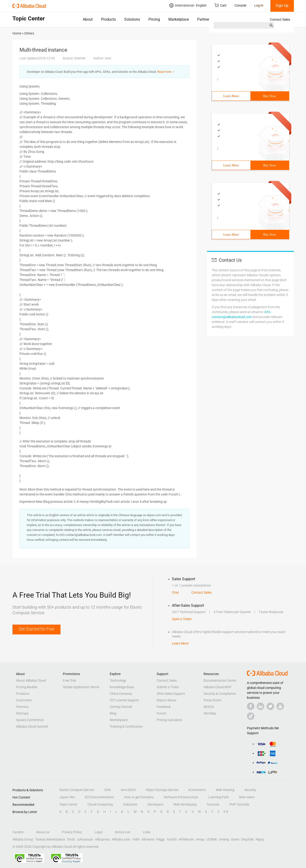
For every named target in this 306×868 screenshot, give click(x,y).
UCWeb (212, 839)
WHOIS (209, 707)
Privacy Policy (72, 832)
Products (108, 19)
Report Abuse (166, 700)
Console (240, 5)
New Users (247, 797)
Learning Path (219, 797)
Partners (204, 19)
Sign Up (282, 6)
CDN (107, 790)
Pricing (154, 19)
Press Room (212, 700)
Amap (200, 839)
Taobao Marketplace (50, 839)
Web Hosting (225, 790)
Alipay (260, 839)
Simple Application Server (81, 687)
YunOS (172, 839)
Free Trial (69, 680)
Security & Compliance (220, 694)
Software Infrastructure (181, 797)
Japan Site (67, 797)
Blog (113, 713)
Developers (155, 804)
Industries (130, 804)
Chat (175, 592)
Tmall (71, 839)
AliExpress (102, 839)
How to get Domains (139, 797)
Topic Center (68, 804)
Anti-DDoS (128, 790)
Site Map (210, 713)
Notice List (123, 832)
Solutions (132, 19)
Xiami (235, 839)
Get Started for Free (36, 629)
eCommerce (197, 790)
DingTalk (247, 839)
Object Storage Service (162, 790)
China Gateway (121, 694)
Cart (221, 5)
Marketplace (179, 19)
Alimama (148, 839)
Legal (98, 832)
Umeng (224, 839)
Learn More (231, 96)
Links (147, 832)
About (88, 19)
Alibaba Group (23, 839)
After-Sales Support (171, 694)
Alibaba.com (121, 839)
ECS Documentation (99, 797)
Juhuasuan (85, 839)
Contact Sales (280, 19)
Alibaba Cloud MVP (217, 687)
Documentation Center (220, 680)
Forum (161, 713)
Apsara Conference (30, 720)
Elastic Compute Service (77, 790)
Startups (22, 713)
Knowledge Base (122, 687)
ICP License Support (124, 700)
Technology (118, 680)
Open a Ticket (182, 619)
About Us (43, 832)
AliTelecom (186, 839)
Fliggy (161, 839)
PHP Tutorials (239, 804)
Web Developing (185, 804)
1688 (136, 839)
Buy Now (269, 96)
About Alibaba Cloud (31, 680)
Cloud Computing (100, 804)
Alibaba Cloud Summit (32, 726)
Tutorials (213, 804)
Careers (18, 832)
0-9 (226, 812)
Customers (24, 700)
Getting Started (121, 707)
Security (250, 790)
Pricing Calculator (170, 720)
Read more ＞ (166, 72)
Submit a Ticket (168, 687)
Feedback (164, 707)
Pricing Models (27, 687)
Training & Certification (126, 726)
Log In (259, 5)
